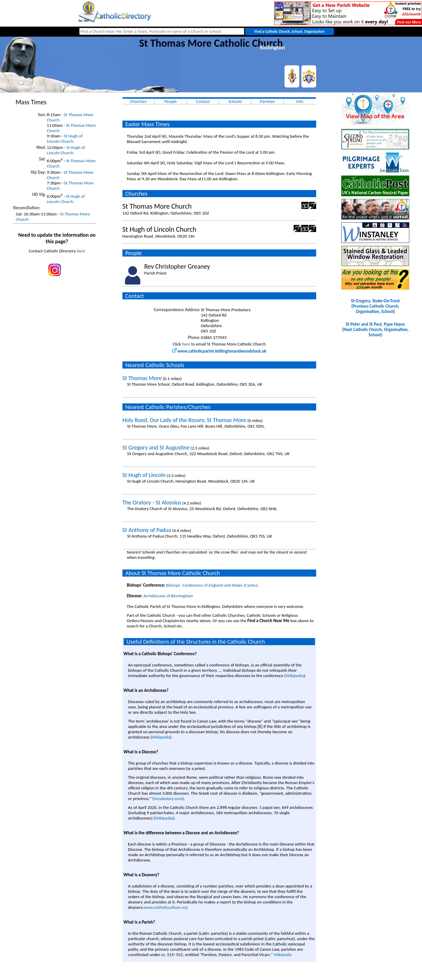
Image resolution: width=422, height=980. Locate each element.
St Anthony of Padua (147, 530)
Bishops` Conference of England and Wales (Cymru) (212, 585)
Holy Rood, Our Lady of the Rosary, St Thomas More (184, 420)
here (81, 251)
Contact (203, 101)
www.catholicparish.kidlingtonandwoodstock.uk (219, 351)
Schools (235, 101)
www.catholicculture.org (166, 907)
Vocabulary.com (168, 799)
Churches (138, 101)
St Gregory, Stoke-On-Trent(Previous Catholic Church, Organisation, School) (375, 306)
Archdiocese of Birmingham (168, 596)
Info (300, 101)
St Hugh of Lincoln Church (65, 139)
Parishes (267, 101)
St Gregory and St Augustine (156, 447)
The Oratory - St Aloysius (152, 502)
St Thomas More (142, 378)
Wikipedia (295, 676)
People (171, 101)
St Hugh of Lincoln (144, 475)
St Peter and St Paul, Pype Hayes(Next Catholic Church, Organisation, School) (375, 330)
